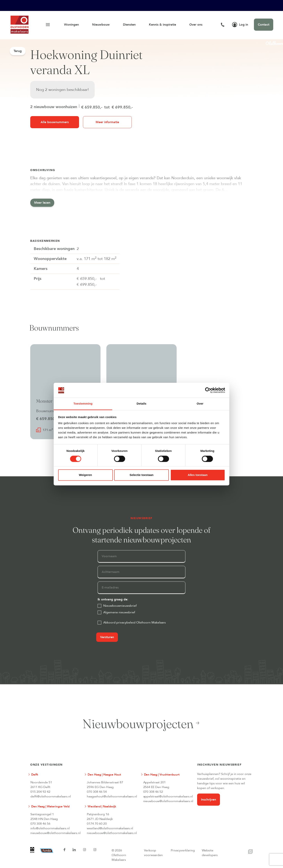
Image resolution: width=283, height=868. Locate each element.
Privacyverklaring (183, 850)
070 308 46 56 (40, 824)
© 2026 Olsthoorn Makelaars (119, 855)
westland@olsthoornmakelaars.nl (110, 828)
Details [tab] (141, 404)
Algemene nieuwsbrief (119, 612)
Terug (18, 51)
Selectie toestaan (142, 475)
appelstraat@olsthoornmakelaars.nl (168, 796)
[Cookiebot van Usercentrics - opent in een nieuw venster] (208, 390)
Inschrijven (209, 800)
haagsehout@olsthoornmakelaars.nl (112, 796)
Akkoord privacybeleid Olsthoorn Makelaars (134, 623)
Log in (240, 25)
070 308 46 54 (97, 792)
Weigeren (85, 475)
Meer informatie (107, 122)
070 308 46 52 (153, 792)
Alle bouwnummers (55, 122)
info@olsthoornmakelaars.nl (50, 828)
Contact (264, 25)
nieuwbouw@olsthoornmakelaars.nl (168, 801)
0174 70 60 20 (97, 824)
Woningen (71, 25)
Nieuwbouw (101, 25)
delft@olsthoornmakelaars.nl (51, 796)
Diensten (129, 25)
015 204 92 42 (40, 792)
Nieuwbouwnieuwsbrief (120, 606)
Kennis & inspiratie (162, 25)
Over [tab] (200, 404)
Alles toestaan (198, 475)
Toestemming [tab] (83, 404)
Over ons (196, 25)
